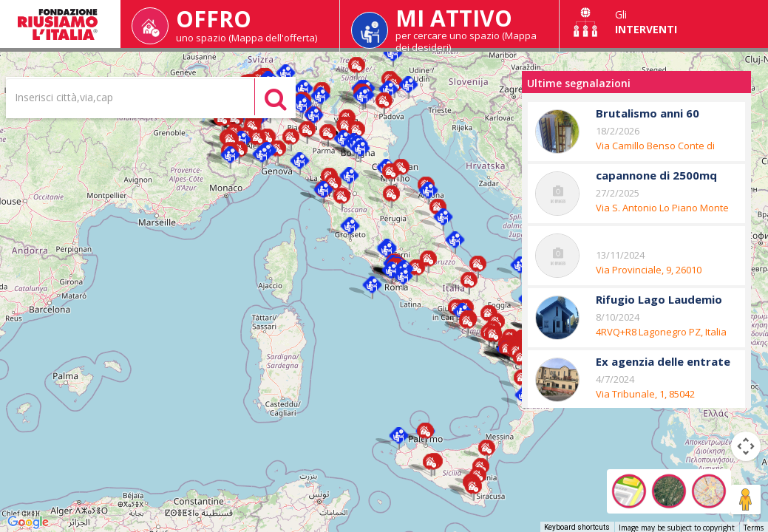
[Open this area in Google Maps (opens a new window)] (28, 522)
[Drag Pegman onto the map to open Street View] (746, 499)
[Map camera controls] (746, 446)
